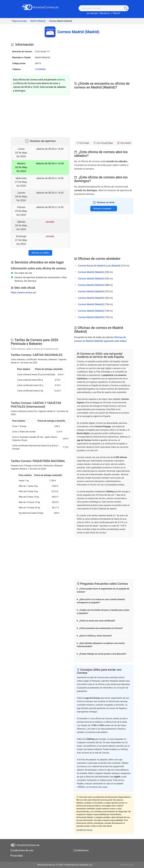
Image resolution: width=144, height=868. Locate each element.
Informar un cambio (40, 253)
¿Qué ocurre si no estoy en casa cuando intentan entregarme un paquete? (101, 601)
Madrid (116, 13)
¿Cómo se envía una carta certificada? (97, 621)
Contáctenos (81, 850)
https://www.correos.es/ (24, 292)
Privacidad (16, 856)
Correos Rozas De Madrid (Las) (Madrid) (99, 266)
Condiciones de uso (84, 830)
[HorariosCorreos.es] (40, 7)
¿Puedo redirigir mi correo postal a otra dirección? (103, 654)
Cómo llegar (83, 143)
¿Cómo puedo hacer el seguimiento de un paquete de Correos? (103, 590)
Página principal (19, 21)
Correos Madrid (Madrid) (91, 272)
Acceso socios (127, 865)
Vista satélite (124, 143)
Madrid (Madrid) (38, 21)
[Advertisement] (40, 115)
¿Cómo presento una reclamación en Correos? (101, 628)
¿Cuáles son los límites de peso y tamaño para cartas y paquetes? (103, 612)
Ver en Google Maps (103, 143)
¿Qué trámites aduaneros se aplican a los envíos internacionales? (101, 645)
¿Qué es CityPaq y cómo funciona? (95, 636)
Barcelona (104, 13)
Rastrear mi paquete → (104, 209)
